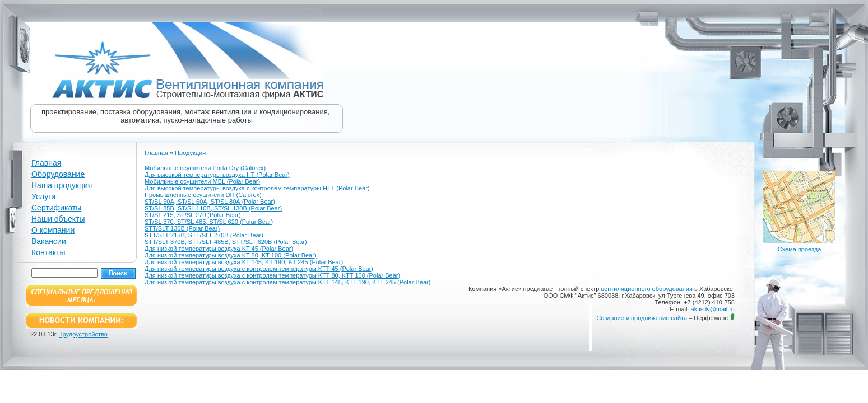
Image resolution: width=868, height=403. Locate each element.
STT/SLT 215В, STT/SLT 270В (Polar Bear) (204, 235)
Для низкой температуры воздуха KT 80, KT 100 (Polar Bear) (231, 255)
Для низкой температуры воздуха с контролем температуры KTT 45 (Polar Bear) (259, 269)
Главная (46, 163)
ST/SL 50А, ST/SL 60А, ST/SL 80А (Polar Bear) (210, 201)
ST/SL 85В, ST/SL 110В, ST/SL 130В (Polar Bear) (213, 208)
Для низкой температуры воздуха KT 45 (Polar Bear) (219, 249)
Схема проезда (800, 249)
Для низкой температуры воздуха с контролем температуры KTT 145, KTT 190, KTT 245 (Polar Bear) (287, 282)
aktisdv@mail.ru (713, 309)
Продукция (190, 153)
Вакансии (49, 241)
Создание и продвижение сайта (642, 318)
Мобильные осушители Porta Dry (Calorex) (205, 168)
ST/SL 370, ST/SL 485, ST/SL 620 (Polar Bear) (209, 222)
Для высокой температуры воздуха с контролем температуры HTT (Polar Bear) (257, 188)
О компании (53, 230)
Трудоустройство (83, 334)
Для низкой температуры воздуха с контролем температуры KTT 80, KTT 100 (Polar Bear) (272, 275)
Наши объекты (58, 219)
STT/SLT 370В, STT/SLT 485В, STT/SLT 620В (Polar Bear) (226, 242)
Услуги (43, 196)
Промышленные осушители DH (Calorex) (203, 195)
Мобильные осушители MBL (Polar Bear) (202, 181)
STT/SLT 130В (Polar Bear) (182, 228)
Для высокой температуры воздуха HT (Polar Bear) (217, 175)
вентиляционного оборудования (646, 289)
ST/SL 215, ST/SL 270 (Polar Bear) (193, 215)
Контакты (48, 252)
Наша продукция (62, 185)
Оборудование (58, 174)
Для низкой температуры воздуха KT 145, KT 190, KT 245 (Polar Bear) (244, 262)
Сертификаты (56, 208)
